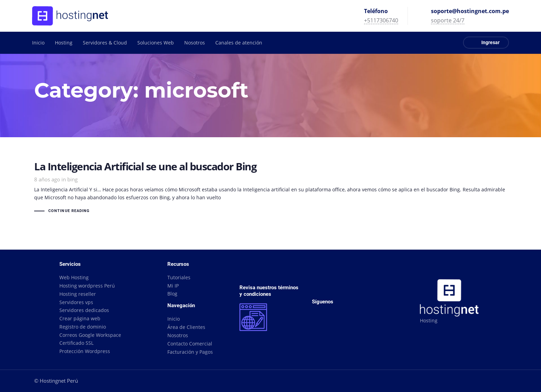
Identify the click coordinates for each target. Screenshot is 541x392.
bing (72, 179)
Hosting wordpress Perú (87, 286)
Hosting (429, 320)
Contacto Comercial (190, 344)
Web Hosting (74, 277)
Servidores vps (76, 302)
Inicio (174, 319)
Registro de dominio (83, 327)
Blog (172, 294)
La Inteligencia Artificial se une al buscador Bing (270, 188)
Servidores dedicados (84, 310)
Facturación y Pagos (190, 352)
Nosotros (178, 335)
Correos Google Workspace (90, 335)
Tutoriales (179, 277)
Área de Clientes (186, 327)
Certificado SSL (76, 343)
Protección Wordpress (85, 351)
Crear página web (80, 318)
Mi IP (173, 286)
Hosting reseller (78, 294)
